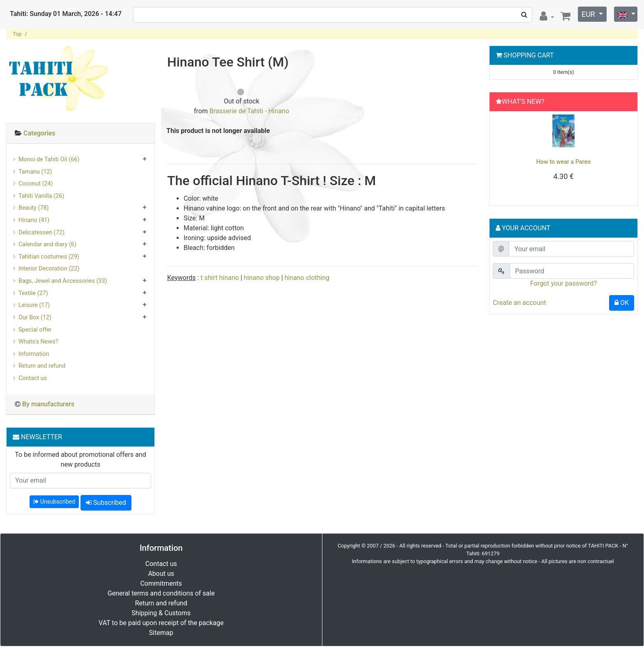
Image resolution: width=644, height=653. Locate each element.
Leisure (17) (34, 305)
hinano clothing (307, 278)
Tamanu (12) (35, 172)
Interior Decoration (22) (49, 269)
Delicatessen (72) (41, 233)
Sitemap (161, 633)
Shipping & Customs (161, 613)
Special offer (35, 330)
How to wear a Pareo (564, 162)
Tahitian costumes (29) (49, 257)
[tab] (80, 134)
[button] (504, 156)
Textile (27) (33, 293)
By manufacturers (48, 404)
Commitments (161, 583)
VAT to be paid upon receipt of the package (161, 623)
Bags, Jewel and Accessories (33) (63, 281)
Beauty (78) (34, 208)
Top (17, 34)
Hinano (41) (34, 220)
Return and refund (42, 366)
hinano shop (262, 278)
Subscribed (106, 503)
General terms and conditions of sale (161, 593)
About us (161, 574)
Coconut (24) (36, 184)
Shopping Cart (529, 55)
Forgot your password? (563, 283)
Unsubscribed (54, 502)
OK (622, 303)
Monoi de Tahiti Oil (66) (49, 159)
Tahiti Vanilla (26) (41, 196)
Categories (39, 133)
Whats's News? (38, 342)
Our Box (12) (35, 317)
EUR (589, 14)
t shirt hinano (220, 278)
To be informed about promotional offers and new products (80, 459)
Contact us (33, 378)
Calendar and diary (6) (47, 244)
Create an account (520, 303)
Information (34, 354)
